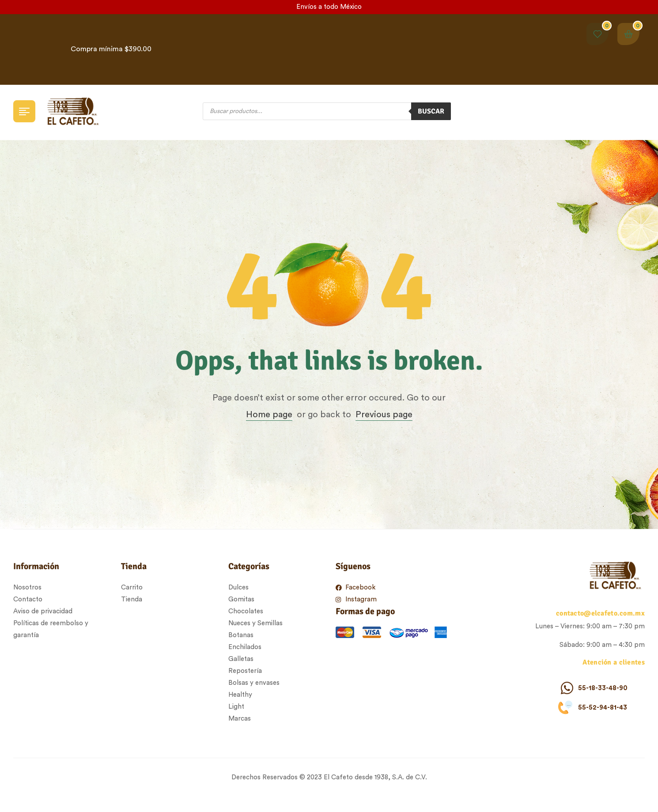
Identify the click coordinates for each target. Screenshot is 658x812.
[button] (648, 49)
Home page (269, 415)
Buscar (431, 111)
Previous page (384, 415)
